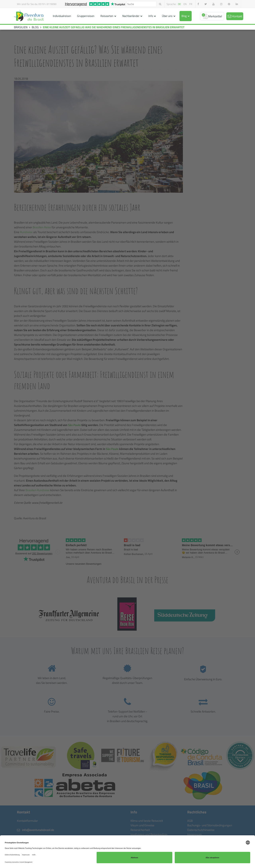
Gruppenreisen (86, 16)
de (179, 4)
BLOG (35, 27)
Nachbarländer (131, 16)
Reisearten (107, 16)
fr (191, 4)
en (185, 4)
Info (151, 16)
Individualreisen (62, 16)
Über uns (167, 16)
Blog (184, 16)
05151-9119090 (47, 4)
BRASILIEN (21, 27)
